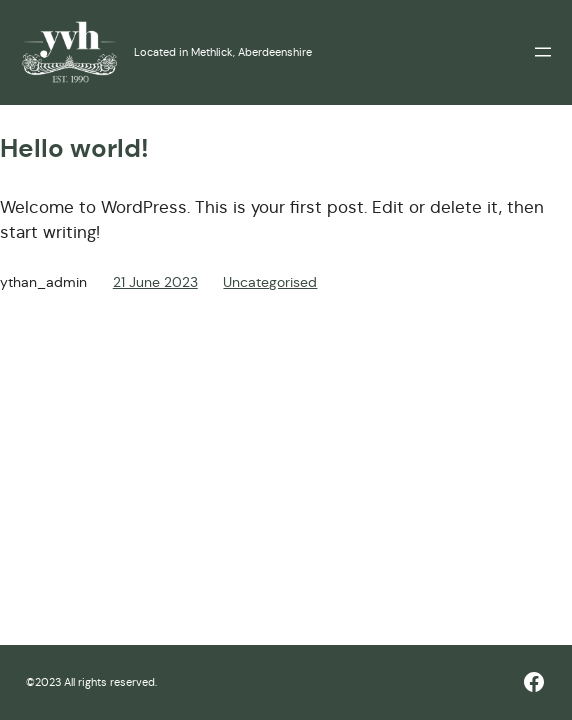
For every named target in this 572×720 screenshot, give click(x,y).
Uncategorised (270, 282)
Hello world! (74, 148)
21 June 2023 (155, 282)
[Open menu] (543, 52)
